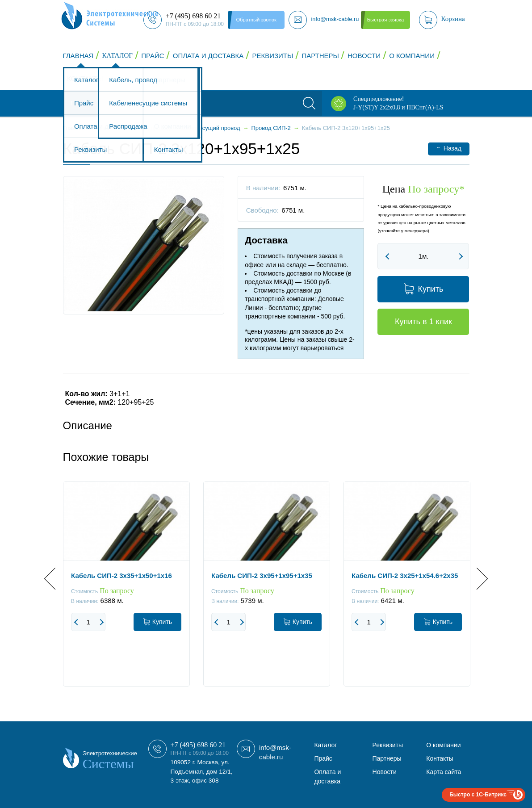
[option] (126, 590)
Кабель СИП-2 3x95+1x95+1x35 (262, 576)
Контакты (85, 78)
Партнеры (320, 56)
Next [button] (476, 579)
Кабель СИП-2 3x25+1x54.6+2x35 (405, 576)
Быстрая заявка (385, 20)
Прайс (153, 56)
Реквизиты (272, 56)
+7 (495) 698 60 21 (198, 745)
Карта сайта (444, 772)
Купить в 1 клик (423, 322)
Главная (78, 56)
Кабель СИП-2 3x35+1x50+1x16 (121, 576)
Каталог (117, 55)
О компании (412, 56)
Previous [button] (55, 579)
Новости (364, 56)
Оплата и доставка (208, 56)
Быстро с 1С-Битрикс (478, 795)
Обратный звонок (256, 20)
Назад (449, 148)
